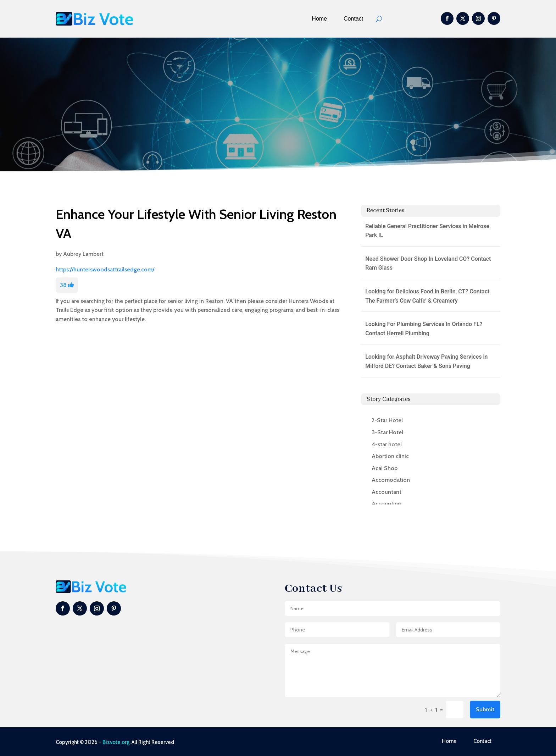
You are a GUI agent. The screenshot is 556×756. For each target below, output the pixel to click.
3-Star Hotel (387, 432)
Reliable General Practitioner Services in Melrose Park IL (427, 231)
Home (319, 19)
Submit (485, 709)
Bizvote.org (116, 742)
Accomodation (391, 480)
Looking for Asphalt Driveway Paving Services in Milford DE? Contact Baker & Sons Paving (426, 361)
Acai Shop (385, 468)
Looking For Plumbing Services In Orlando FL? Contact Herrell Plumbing (424, 329)
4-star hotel (387, 444)
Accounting (386, 504)
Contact (353, 19)
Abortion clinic (390, 456)
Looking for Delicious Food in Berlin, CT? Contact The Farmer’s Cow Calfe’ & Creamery (427, 296)
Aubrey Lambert (83, 254)
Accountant (387, 492)
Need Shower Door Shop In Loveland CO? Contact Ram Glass (428, 263)
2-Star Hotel (387, 420)
